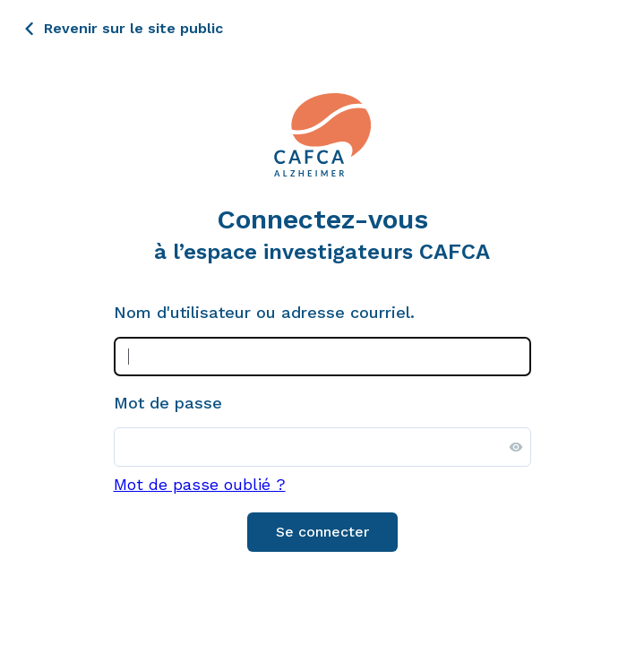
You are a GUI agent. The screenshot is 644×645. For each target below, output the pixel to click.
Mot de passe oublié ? (200, 484)
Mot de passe (168, 403)
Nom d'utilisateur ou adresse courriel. (264, 313)
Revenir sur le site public (133, 28)
